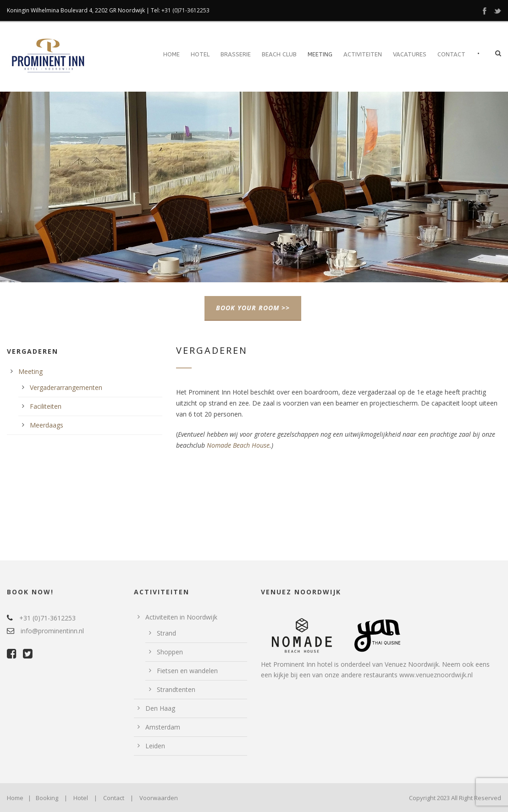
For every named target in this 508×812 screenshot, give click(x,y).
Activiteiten (363, 54)
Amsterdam (163, 727)
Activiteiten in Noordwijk (181, 617)
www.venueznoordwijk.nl (436, 675)
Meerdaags (47, 425)
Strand (166, 633)
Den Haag (160, 708)
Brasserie (236, 54)
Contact (451, 54)
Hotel (200, 54)
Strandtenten (176, 689)
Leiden (155, 746)
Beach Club (279, 54)
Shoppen (170, 652)
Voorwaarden (159, 798)
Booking (47, 798)
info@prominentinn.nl (52, 631)
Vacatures (410, 54)
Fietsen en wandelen (187, 671)
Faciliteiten (46, 406)
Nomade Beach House (238, 445)
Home (171, 54)
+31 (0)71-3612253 (185, 10)
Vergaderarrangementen (66, 387)
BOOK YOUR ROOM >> (253, 308)
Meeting (320, 54)
